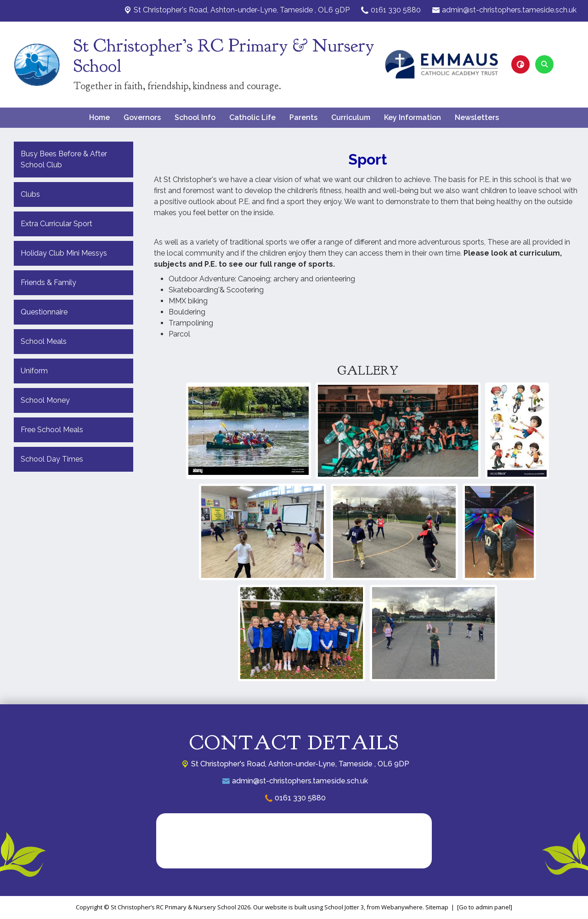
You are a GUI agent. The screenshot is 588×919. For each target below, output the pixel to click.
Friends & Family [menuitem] (48, 283)
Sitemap (437, 907)
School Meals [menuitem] (44, 341)
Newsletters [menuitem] (477, 117)
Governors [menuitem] (142, 117)
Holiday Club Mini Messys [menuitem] (64, 253)
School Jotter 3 (344, 907)
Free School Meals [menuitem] (52, 430)
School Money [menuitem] (45, 400)
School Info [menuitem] (195, 117)
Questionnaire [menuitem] (44, 312)
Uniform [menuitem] (34, 371)
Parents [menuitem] (303, 117)
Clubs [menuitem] (30, 194)
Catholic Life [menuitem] (252, 117)
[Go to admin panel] (485, 907)
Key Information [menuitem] (413, 117)
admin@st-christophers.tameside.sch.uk (509, 10)
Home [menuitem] (99, 117)
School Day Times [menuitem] (52, 459)
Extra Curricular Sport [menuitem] (57, 224)
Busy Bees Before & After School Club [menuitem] (64, 159)
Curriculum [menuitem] (351, 117)
